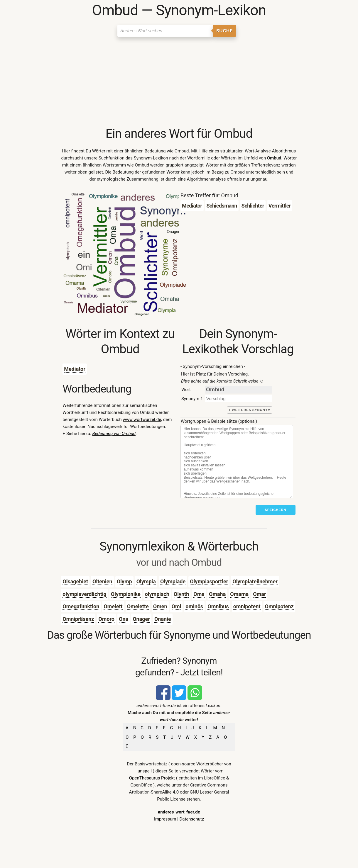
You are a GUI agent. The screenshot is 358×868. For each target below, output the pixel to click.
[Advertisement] (179, 82)
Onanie (163, 619)
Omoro (106, 619)
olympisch (157, 594)
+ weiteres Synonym (250, 410)
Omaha (217, 594)
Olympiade (173, 581)
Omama (239, 594)
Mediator (75, 369)
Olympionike (126, 594)
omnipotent (247, 606)
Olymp (124, 581)
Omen (160, 606)
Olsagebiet (75, 581)
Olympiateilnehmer (255, 581)
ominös (194, 606)
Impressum (165, 819)
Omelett (113, 606)
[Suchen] (165, 31)
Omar (259, 594)
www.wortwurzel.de (142, 419)
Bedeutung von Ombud (114, 434)
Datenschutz (192, 819)
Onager (141, 619)
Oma (199, 594)
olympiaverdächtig (84, 594)
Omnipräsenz (78, 619)
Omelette (138, 606)
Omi (177, 606)
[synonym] (238, 399)
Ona (124, 619)
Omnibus (218, 606)
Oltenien (102, 581)
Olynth (181, 594)
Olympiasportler (209, 581)
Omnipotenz (279, 606)
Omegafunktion (81, 606)
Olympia (146, 581)
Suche (224, 31)
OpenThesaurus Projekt (152, 778)
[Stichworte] (237, 462)
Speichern (275, 510)
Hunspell (143, 771)
